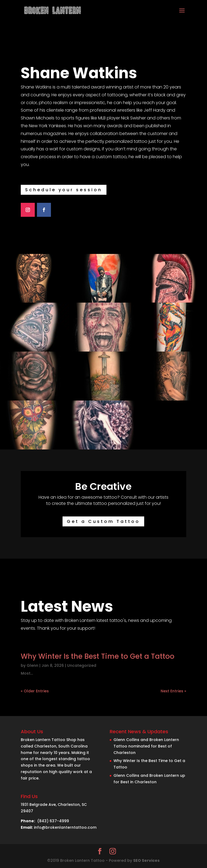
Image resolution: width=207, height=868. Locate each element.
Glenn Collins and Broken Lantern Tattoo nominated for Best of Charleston (146, 746)
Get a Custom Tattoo (103, 521)
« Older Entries (35, 691)
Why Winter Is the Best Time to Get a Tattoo (98, 656)
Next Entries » (173, 691)
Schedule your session (64, 190)
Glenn (32, 665)
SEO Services (146, 860)
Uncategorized (82, 665)
